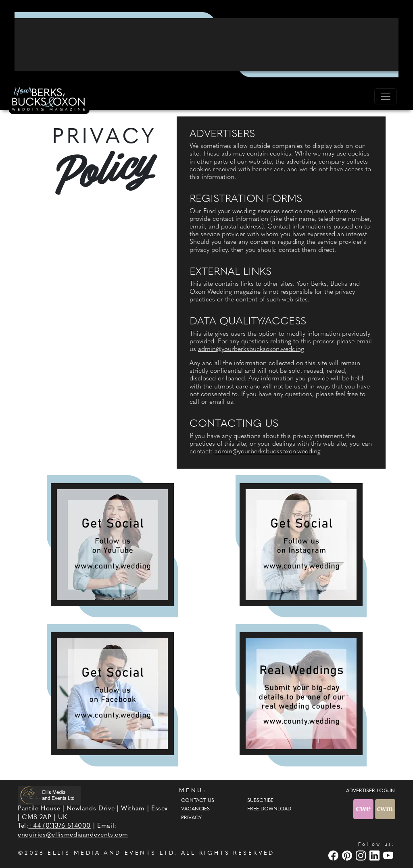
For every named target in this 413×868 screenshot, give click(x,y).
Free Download (269, 809)
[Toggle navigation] (386, 96)
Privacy (191, 818)
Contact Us (198, 801)
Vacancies (195, 809)
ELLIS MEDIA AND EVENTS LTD (111, 853)
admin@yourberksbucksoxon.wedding (251, 349)
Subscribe (260, 801)
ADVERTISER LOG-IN (370, 791)
